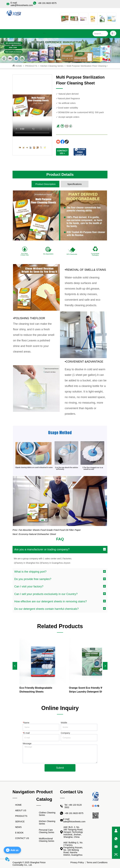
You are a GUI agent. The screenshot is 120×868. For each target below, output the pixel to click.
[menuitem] (44, 33)
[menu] (44, 33)
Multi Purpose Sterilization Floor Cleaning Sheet (90, 66)
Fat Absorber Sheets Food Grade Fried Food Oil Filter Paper (50, 530)
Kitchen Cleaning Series (52, 66)
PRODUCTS (31, 66)
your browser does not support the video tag (32, 105)
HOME (19, 66)
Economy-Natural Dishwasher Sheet (37, 534)
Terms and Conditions (97, 862)
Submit (60, 768)
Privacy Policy (77, 862)
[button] (44, 33)
